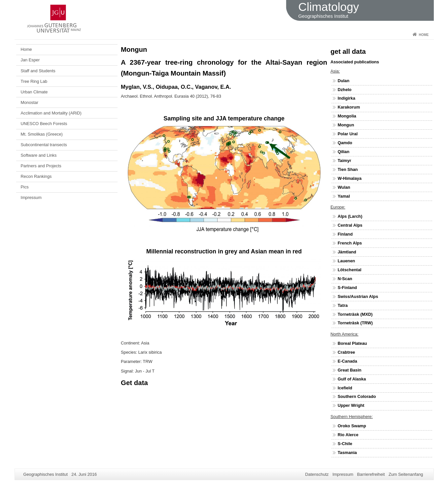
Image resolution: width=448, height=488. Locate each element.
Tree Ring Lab (34, 81)
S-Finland (347, 288)
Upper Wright (351, 405)
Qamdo (345, 143)
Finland (345, 234)
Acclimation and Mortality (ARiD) (51, 113)
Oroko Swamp (352, 426)
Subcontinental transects (44, 145)
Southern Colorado (357, 396)
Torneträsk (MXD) (355, 314)
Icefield (345, 388)
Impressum (31, 197)
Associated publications (355, 62)
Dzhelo (345, 90)
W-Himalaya (350, 178)
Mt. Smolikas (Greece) (42, 134)
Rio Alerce (348, 435)
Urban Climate (34, 92)
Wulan (344, 187)
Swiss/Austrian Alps (358, 296)
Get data (134, 383)
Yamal (344, 196)
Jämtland (347, 252)
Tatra (343, 305)
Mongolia (347, 116)
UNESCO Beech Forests (44, 124)
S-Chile (345, 444)
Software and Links (39, 155)
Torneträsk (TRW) (355, 323)
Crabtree (346, 352)
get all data (348, 51)
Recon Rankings (36, 176)
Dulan (344, 81)
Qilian (344, 152)
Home (424, 35)
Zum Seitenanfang (406, 474)
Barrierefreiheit (371, 474)
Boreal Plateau (352, 343)
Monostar (30, 102)
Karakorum (349, 107)
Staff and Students (38, 71)
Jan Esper (30, 60)
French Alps (350, 243)
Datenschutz (317, 474)
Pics (25, 187)
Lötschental (350, 270)
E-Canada (347, 361)
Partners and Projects (41, 166)
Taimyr (345, 161)
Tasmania (347, 453)
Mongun (346, 125)
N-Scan (345, 279)
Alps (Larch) (350, 216)
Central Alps (350, 225)
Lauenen (346, 261)
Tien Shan (348, 169)
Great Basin (350, 370)
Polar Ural (348, 134)
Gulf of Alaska (352, 379)
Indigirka (346, 98)
